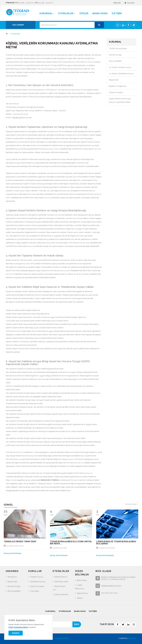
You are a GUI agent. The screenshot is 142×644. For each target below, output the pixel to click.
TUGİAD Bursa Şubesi (118, 49)
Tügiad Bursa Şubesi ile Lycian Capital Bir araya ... (71, 543)
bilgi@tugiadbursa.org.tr (22, 118)
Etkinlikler (65, 611)
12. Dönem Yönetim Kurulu (120, 67)
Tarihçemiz (12, 577)
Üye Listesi (34, 591)
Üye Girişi (131, 3)
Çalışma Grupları (116, 92)
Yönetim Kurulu (37, 577)
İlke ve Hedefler (115, 61)
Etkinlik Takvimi (61, 577)
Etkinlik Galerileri (62, 595)
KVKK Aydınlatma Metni (59, 638)
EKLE (77, 624)
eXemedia (132, 638)
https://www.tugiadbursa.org (18, 480)
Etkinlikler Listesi (61, 582)
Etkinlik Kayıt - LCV (59, 588)
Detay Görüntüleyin (13, 553)
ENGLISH (117, 3)
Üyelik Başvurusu (80, 587)
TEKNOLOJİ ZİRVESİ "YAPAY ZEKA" (20, 542)
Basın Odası (82, 580)
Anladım (16, 633)
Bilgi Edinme (82, 593)
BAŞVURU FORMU (50, 480)
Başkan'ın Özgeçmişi (118, 86)
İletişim (80, 598)
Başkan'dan (114, 80)
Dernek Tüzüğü (115, 55)
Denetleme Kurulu (38, 582)
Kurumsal (16, 34)
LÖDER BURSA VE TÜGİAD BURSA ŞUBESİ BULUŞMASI (116, 543)
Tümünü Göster (131, 504)
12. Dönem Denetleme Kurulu (121, 74)
